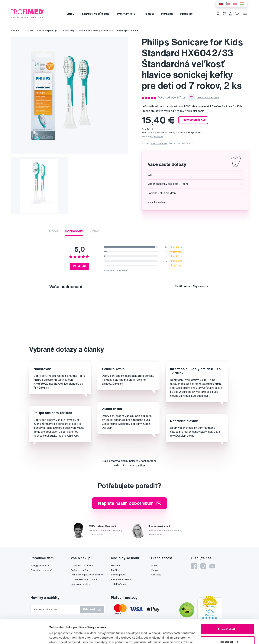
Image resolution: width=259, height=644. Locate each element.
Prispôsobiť (228, 621)
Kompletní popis (194, 111)
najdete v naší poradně (143, 461)
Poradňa (167, 14)
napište (140, 465)
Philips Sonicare (159, 143)
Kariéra (155, 570)
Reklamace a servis (121, 579)
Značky (115, 570)
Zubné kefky (68, 30)
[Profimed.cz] (28, 14)
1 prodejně (157, 136)
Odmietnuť (227, 634)
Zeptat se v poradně (41, 570)
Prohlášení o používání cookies (87, 575)
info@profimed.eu (40, 565)
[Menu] (245, 14)
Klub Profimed (118, 584)
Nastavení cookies (80, 584)
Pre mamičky (126, 14)
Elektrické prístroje (47, 30)
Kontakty (156, 575)
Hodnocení (74, 231)
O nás (154, 565)
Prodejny (186, 14)
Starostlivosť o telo (96, 14)
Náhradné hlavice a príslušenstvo (96, 30)
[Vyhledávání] (218, 14)
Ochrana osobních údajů (84, 579)
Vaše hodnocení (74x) (172, 98)
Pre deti (148, 14)
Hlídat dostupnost (193, 120)
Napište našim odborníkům (129, 503)
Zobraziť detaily (60, 637)
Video (94, 231)
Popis (54, 231)
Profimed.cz (17, 30)
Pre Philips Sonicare (127, 30)
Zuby (71, 14)
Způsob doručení (80, 570)
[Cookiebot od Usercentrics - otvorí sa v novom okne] (24, 637)
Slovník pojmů (118, 575)
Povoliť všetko (228, 609)
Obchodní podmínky (82, 565)
